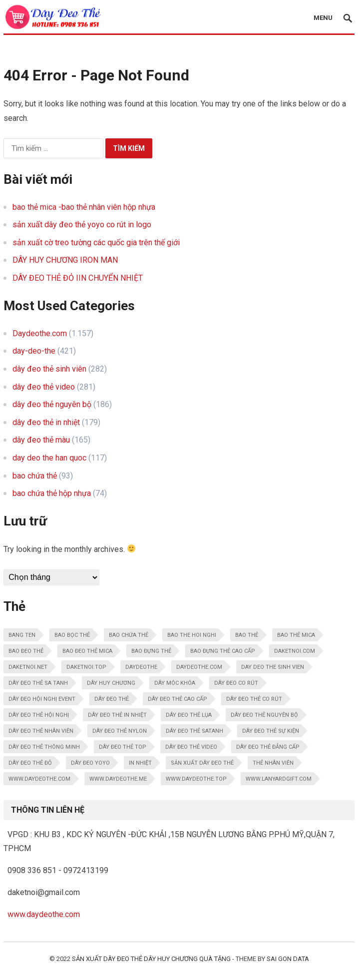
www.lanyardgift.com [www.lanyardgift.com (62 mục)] (279, 779)
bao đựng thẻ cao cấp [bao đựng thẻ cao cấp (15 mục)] (223, 651)
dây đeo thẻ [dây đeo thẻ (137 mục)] (112, 699)
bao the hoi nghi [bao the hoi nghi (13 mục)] (192, 635)
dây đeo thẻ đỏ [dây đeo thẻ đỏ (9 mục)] (30, 763)
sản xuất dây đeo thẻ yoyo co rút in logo (82, 225)
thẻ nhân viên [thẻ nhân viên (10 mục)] (273, 763)
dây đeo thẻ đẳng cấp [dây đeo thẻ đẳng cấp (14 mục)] (268, 747)
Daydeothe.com (40, 333)
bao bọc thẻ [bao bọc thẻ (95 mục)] (72, 635)
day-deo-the (34, 351)
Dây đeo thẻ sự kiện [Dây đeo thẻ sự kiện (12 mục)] (271, 731)
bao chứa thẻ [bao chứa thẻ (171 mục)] (129, 635)
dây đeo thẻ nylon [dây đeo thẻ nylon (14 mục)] (120, 731)
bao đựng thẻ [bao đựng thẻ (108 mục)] (151, 651)
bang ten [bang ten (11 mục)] (22, 635)
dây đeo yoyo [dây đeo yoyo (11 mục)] (90, 763)
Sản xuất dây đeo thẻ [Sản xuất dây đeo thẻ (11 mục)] (202, 763)
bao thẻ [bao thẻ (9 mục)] (247, 635)
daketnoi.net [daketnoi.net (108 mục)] (28, 667)
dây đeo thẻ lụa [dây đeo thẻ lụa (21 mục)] (189, 715)
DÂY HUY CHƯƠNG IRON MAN (65, 260)
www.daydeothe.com (44, 914)
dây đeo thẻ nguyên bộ (52, 404)
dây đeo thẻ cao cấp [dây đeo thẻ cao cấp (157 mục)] (178, 699)
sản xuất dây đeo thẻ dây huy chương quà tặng (151, 959)
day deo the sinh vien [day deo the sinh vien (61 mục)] (273, 667)
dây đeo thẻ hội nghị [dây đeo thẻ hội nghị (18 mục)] (39, 715)
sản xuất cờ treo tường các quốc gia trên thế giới (96, 243)
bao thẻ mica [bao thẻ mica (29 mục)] (296, 635)
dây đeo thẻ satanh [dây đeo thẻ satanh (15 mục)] (194, 731)
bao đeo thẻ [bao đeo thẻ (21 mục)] (26, 651)
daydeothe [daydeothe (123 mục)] (141, 667)
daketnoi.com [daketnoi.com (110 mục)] (295, 651)
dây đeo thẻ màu (41, 440)
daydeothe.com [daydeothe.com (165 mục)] (199, 667)
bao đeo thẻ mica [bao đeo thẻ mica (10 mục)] (87, 651)
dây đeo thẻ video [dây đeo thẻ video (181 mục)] (191, 747)
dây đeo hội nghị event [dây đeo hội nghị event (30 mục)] (42, 699)
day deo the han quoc (49, 458)
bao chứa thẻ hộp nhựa (52, 493)
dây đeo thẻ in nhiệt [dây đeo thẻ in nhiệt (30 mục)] (117, 715)
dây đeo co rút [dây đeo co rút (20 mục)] (236, 683)
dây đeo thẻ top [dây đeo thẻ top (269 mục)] (123, 747)
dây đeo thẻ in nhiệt (46, 422)
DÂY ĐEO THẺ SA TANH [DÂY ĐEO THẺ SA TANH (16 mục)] (38, 683)
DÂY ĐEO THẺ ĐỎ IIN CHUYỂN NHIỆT (78, 278)
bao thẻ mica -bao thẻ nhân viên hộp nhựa (84, 207)
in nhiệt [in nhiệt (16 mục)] (140, 763)
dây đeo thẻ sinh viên (49, 369)
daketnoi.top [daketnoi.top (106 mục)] (86, 667)
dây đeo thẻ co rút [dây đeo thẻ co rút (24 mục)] (254, 699)
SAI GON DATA (288, 959)
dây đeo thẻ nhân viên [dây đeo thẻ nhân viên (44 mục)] (41, 731)
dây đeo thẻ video (44, 387)
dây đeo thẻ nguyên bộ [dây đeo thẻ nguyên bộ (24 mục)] (264, 715)
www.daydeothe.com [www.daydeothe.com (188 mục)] (39, 779)
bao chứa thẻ (35, 476)
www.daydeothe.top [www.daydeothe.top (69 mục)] (196, 779)
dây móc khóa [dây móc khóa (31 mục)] (175, 683)
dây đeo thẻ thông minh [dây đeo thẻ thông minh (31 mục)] (44, 747)
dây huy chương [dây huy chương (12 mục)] (111, 683)
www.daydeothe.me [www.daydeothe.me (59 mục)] (118, 779)
